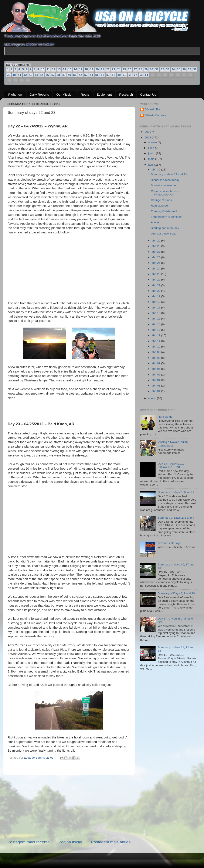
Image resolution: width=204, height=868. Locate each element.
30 (152, 69)
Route (85, 94)
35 (179, 69)
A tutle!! (156, 222)
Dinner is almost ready (165, 180)
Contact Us (148, 94)
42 (25, 75)
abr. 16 (156, 313)
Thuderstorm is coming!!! (167, 217)
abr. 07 (156, 363)
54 (92, 75)
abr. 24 (156, 269)
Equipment (104, 94)
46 (47, 75)
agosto (153, 142)
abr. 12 (156, 335)
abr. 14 (156, 324)
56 (103, 75)
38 (195, 69)
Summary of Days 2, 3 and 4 (176, 518)
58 (114, 75)
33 (168, 69)
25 (124, 69)
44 (36, 75)
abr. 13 (156, 330)
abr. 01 (156, 391)
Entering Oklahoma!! (164, 211)
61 (130, 75)
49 (64, 75)
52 (81, 75)
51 (75, 75)
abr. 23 (156, 274)
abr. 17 (156, 308)
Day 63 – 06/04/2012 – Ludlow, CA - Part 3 (172, 465)
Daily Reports (39, 94)
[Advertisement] (69, 807)
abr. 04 (156, 380)
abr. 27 (156, 252)
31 (157, 69)
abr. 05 (156, 375)
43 (31, 75)
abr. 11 (156, 341)
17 (81, 69)
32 (162, 69)
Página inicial (70, 842)
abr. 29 (156, 241)
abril (151, 165)
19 (92, 69)
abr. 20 (156, 291)
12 (54, 69)
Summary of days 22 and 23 (169, 174)
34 (173, 69)
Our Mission (65, 94)
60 (125, 75)
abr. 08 (156, 358)
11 (48, 69)
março (152, 398)
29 (146, 69)
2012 (148, 137)
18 (86, 69)
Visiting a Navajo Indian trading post (173, 444)
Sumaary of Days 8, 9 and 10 (176, 593)
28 (141, 69)
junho (152, 153)
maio (152, 159)
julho (152, 148)
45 (42, 75)
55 (97, 75)
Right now (15, 94)
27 (135, 69)
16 (75, 69)
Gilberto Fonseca (155, 115)
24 (119, 69)
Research (126, 94)
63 (141, 75)
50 (69, 75)
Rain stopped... (161, 206)
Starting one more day (165, 228)
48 (58, 75)
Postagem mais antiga (111, 842)
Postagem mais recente (28, 842)
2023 (148, 132)
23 (113, 69)
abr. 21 (156, 285)
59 (119, 75)
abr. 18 (156, 302)
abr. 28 (156, 246)
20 (97, 69)
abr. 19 (156, 296)
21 (103, 69)
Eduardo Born (33, 758)
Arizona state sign (169, 543)
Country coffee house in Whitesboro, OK (166, 193)
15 (70, 69)
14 (64, 69)
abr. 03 (156, 386)
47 (53, 75)
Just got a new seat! (164, 234)
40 (14, 75)
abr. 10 (156, 347)
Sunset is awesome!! (164, 185)
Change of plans (161, 200)
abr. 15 (156, 319)
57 (108, 75)
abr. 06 (156, 369)
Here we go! (165, 417)
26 (130, 69)
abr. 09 (156, 352)
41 (20, 75)
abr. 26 (156, 257)
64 (147, 75)
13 (59, 69)
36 (184, 69)
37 (190, 69)
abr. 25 (156, 263)
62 (136, 75)
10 (43, 69)
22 (108, 69)
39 (9, 75)
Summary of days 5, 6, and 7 (176, 492)
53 (86, 75)
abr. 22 (156, 280)
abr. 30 (156, 170)
